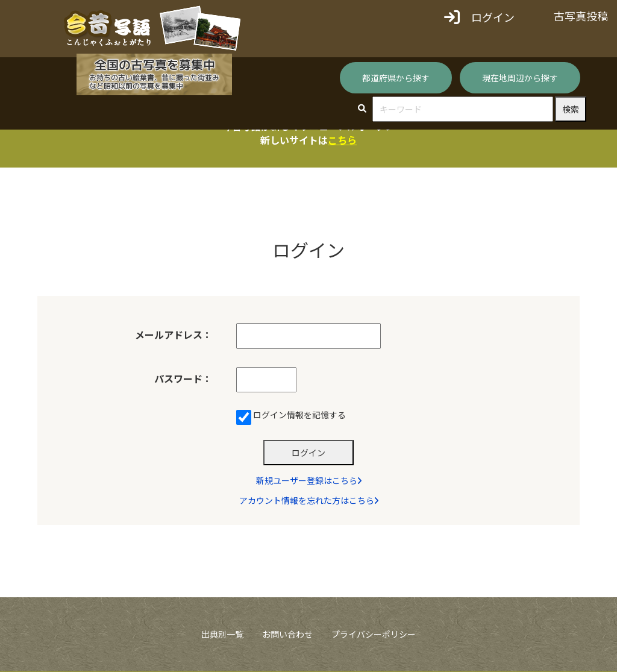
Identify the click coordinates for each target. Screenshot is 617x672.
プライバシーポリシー (374, 635)
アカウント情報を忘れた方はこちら (309, 501)
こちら (342, 140)
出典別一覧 (222, 635)
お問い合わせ (287, 635)
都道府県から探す (396, 78)
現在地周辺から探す (520, 78)
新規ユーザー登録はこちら (309, 481)
